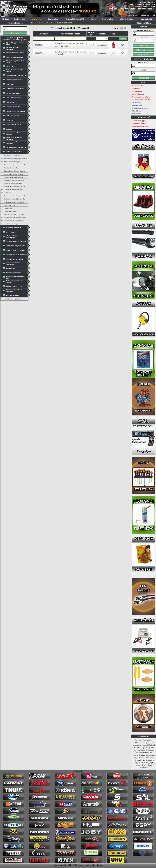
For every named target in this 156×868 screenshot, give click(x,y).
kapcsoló (151, 750)
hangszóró (150, 748)
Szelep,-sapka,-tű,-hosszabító (14, 202)
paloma (141, 757)
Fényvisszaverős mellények (13, 183)
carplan (147, 743)
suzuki (141, 762)
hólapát (143, 748)
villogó (149, 765)
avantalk (136, 743)
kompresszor (147, 752)
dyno (145, 745)
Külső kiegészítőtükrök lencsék (14, 186)
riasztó (153, 757)
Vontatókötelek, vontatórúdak (14, 221)
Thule (144, 765)
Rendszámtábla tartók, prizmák (14, 196)
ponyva (147, 757)
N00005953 (38, 53)
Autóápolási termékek (11, 168)
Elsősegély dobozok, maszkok (14, 180)
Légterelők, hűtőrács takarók (14, 190)
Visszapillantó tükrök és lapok (14, 214)
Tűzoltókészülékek (10, 211)
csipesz (153, 743)
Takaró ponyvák (9, 205)
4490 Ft (92, 45)
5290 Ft (92, 53)
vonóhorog (144, 767)
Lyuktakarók (8, 193)
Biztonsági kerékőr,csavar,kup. (14, 171)
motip (135, 757)
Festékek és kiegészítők (13, 299)
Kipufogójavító (139, 760)
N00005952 (38, 45)
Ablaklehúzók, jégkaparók (13, 155)
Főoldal (34, 23)
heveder (137, 750)
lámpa (143, 755)
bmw (142, 743)
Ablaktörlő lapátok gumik (13, 162)
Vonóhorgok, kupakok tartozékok (15, 218)
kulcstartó (136, 755)
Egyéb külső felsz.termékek (13, 174)
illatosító (144, 750)
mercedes (152, 755)
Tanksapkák (8, 208)
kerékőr (139, 752)
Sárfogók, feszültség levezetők (14, 199)
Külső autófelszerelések (47, 23)
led (147, 755)
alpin (144, 740)
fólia (149, 745)
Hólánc (137, 748)
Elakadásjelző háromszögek (13, 177)
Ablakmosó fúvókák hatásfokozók (15, 159)
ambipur (150, 740)
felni (153, 745)
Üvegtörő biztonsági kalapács (14, 224)
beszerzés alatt (102, 45)
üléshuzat (139, 740)
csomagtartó (138, 745)
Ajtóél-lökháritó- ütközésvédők (14, 165)
